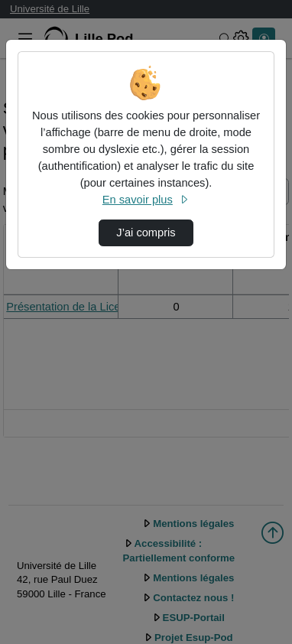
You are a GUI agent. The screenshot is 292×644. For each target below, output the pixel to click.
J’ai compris (146, 233)
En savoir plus (146, 200)
